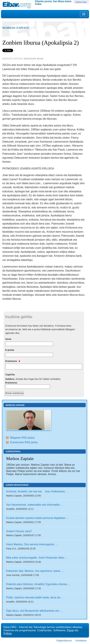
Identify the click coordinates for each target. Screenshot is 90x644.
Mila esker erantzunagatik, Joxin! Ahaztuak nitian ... (37, 558)
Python (8, 633)
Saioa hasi (81, 2)
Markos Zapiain (16, 28)
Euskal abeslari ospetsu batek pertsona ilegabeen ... (37, 518)
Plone (70, 630)
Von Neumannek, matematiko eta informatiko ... (34, 505)
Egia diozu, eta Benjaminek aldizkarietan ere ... (34, 611)
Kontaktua (81, 641)
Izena (8, 339)
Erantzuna (13, 361)
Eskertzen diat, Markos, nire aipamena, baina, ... (35, 571)
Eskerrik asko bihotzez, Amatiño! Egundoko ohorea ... (38, 584)
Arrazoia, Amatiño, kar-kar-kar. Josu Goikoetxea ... (37, 491)
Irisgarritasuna (64, 641)
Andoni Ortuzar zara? (19, 531)
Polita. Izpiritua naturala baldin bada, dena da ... (35, 597)
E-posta (10, 350)
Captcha (10, 375)
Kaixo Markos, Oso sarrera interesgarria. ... (32, 544)
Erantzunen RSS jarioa (24, 442)
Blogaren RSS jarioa (22, 438)
